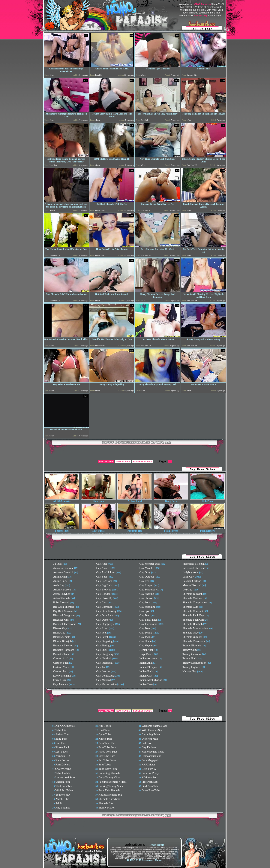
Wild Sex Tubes (64, 790)
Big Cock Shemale (64, 607)
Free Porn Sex (150, 782)
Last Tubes (98, 530)
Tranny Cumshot (192, 654)
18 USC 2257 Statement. (140, 860)
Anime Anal (60, 577)
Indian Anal (146, 663)
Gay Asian (102, 568)
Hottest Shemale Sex (110, 795)
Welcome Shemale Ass (154, 726)
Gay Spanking (147, 607)
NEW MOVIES (123, 462)
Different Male (150, 739)
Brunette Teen (61, 654)
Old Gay (187, 590)
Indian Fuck (146, 671)
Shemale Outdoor (192, 637)
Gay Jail (101, 667)
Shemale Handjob (193, 624)
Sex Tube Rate (107, 756)
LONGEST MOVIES (143, 462)
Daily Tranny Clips (109, 777)
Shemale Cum (191, 607)
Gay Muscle (146, 568)
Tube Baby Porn (108, 769)
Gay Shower (147, 598)
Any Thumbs (63, 808)
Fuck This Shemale (109, 790)
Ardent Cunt (135, 500)
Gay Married (104, 680)
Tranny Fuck (190, 658)
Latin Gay (188, 577)
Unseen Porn (63, 782)
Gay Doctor (103, 620)
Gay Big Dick (104, 585)
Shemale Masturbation (195, 628)
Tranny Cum (190, 650)
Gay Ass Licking (106, 572)
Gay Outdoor (147, 577)
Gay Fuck (102, 650)
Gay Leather (103, 671)
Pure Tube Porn (107, 747)
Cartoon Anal (61, 658)
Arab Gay (59, 585)
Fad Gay (146, 743)
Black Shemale (62, 637)
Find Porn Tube (150, 786)
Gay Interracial (105, 663)
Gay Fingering (105, 641)
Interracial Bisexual (194, 564)
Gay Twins (146, 637)
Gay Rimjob (146, 585)
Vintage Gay (190, 671)
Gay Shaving (147, 594)
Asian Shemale (62, 598)
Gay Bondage (104, 594)
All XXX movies (62, 500)
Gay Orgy (145, 572)
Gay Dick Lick (105, 615)
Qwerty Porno (63, 769)
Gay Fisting (103, 645)
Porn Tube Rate (107, 743)
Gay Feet (102, 633)
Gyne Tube (105, 734)
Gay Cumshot (104, 607)
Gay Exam (102, 628)
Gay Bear (102, 577)
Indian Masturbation (151, 680)
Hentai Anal (146, 650)
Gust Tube (104, 730)
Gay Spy (144, 611)
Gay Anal (102, 564)
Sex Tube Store (107, 760)
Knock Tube (105, 739)
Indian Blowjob (148, 667)
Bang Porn (171, 500)
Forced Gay (60, 680)
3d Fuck (58, 564)
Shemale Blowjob (193, 594)
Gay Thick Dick (148, 620)
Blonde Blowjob (63, 641)
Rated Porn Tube (108, 752)
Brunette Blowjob (63, 645)
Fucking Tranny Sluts (111, 786)
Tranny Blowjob (192, 645)
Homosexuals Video (153, 752)
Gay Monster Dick (150, 564)
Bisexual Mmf (61, 620)
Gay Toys (145, 628)
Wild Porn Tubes (65, 786)
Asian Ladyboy (62, 594)
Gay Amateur (61, 684)
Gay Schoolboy (148, 590)
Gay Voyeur (146, 645)
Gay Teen (145, 615)
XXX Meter (148, 765)
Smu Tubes (105, 765)
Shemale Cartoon (192, 598)
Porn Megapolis (150, 760)
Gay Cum (102, 602)
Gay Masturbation (107, 684)
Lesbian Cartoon (192, 581)
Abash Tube (62, 799)
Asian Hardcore (62, 590)
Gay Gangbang (105, 654)
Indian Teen (146, 684)
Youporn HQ (63, 795)
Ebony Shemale (62, 676)
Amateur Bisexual (63, 568)
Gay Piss (144, 581)
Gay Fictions (149, 747)
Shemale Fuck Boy (193, 615)
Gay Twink (146, 633)
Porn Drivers (207, 530)
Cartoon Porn (61, 671)
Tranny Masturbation (195, 663)
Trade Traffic (157, 845)
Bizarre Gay (60, 628)
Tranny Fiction (107, 808)
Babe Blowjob (61, 602)
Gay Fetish (102, 637)
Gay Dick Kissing (106, 611)
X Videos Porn (150, 777)
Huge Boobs (147, 654)
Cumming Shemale (109, 773)
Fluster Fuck (62, 530)
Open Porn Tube (151, 790)
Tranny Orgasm (191, 667)
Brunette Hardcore (64, 650)
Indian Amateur (148, 658)
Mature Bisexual (192, 585)
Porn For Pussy (150, 773)
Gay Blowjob (104, 590)
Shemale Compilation (195, 602)
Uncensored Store (65, 777)
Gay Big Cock (104, 581)
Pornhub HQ (135, 530)
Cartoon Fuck (61, 663)
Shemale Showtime (109, 799)
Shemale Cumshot (193, 611)
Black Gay (59, 633)
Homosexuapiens (151, 756)
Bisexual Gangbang (64, 615)
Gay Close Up (104, 598)
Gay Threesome (148, 624)
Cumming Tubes (151, 734)
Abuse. (158, 860)
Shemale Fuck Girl (193, 620)
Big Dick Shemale (64, 611)
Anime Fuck (60, 581)
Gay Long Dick (105, 676)
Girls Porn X (149, 769)
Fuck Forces (171, 530)
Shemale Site (106, 803)
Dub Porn (207, 500)
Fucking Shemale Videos (112, 782)
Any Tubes (105, 726)
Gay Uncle (146, 641)
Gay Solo (145, 602)
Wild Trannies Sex (152, 730)
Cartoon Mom (61, 667)
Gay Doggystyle (106, 624)
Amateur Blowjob (63, 572)
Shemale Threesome (194, 641)
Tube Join (98, 500)
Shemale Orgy (191, 633)
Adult (58, 803)
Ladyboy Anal (191, 572)
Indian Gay (146, 676)
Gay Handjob (104, 658)
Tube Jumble (63, 773)
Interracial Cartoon (193, 568)
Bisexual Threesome (65, 624)
